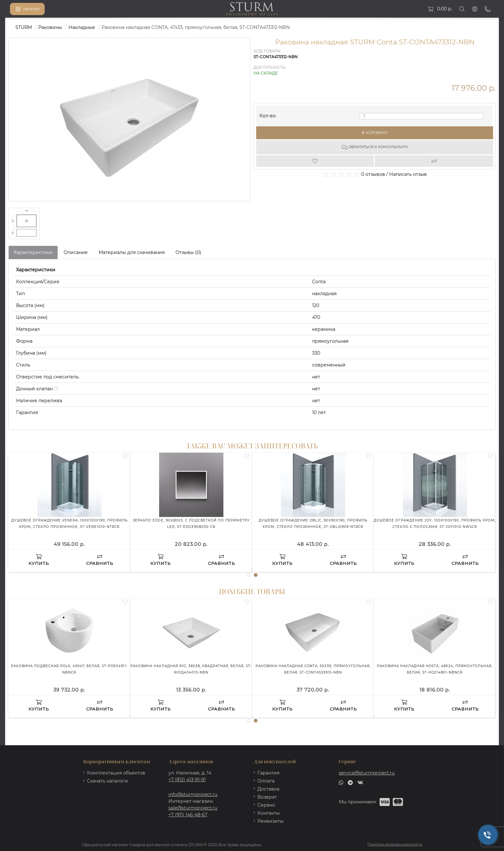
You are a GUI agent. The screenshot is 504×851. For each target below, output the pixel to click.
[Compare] (434, 161)
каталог (27, 9)
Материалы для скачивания (132, 252)
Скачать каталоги (108, 781)
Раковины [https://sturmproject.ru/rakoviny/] (50, 27)
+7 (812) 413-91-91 (187, 780)
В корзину (375, 132)
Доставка (268, 789)
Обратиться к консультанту (375, 147)
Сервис (266, 805)
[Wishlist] (315, 161)
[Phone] (488, 9)
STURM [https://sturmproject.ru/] (24, 27)
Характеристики (33, 252)
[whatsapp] (341, 782)
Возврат (267, 797)
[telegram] (350, 782)
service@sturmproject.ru (367, 773)
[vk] (360, 782)
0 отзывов (373, 174)
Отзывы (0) (188, 252)
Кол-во (268, 114)
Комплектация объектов (116, 773)
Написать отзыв (408, 174)
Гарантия (268, 773)
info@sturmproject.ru (193, 794)
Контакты (269, 813)
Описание (76, 252)
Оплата (266, 781)
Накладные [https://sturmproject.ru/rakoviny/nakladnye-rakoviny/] (82, 27)
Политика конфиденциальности (395, 844)
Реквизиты (270, 821)
